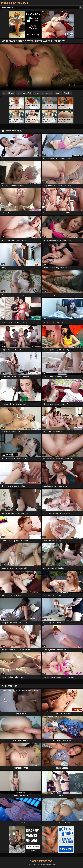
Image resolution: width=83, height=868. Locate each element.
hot (42, 93)
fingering (67, 93)
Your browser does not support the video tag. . (41, 67)
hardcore (58, 93)
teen (4, 93)
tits (24, 93)
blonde (36, 93)
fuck (30, 93)
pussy (19, 93)
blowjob (11, 93)
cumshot (49, 93)
